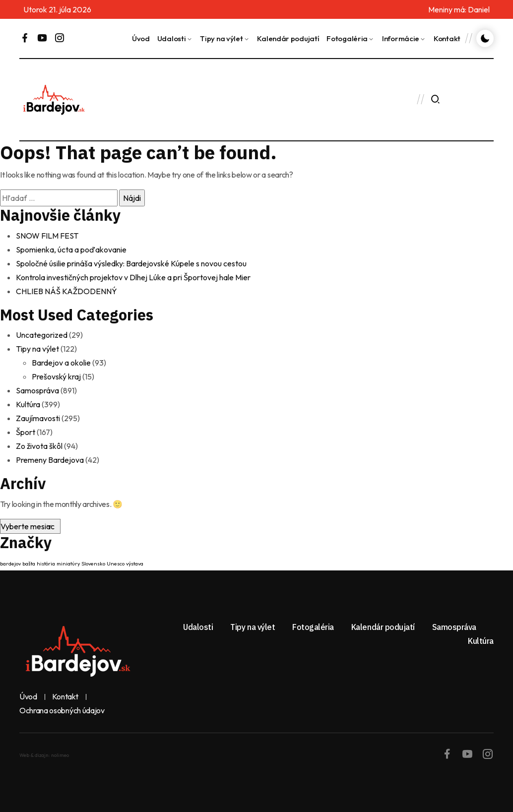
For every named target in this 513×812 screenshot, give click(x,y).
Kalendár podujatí (288, 38)
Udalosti (172, 38)
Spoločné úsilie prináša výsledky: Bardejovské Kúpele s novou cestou (131, 263)
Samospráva (37, 390)
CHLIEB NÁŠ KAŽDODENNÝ (66, 291)
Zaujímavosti (38, 418)
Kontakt (447, 38)
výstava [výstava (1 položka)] (135, 563)
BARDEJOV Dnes (240, 100)
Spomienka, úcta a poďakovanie (71, 250)
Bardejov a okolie (61, 363)
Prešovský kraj (56, 376)
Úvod (141, 38)
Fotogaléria (347, 38)
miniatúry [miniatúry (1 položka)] (68, 563)
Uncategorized (42, 335)
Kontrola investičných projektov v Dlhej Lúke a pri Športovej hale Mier (133, 277)
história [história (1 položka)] (46, 563)
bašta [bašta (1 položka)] (29, 563)
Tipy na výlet (221, 38)
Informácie (401, 38)
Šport (26, 432)
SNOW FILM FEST (47, 236)
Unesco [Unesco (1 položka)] (116, 563)
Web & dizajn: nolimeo (44, 755)
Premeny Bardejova (50, 460)
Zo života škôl (39, 446)
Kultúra (28, 404)
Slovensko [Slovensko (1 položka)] (93, 563)
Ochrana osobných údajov (62, 711)
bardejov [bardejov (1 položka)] (10, 563)
